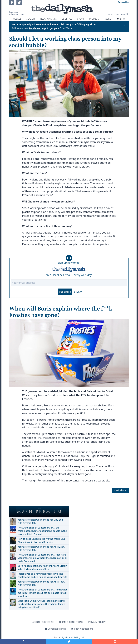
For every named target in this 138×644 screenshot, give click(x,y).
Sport (81, 19)
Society (31, 19)
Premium (94, 19)
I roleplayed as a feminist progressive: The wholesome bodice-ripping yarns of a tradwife (42, 575)
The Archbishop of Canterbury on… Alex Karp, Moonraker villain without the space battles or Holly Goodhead (42, 558)
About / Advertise (43, 622)
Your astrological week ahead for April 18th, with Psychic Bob (41, 583)
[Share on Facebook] (23, 641)
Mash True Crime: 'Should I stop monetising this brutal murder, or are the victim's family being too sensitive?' (41, 604)
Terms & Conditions (71, 622)
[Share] (115, 641)
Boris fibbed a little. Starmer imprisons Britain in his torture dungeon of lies (42, 567)
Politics (17, 19)
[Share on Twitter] (69, 641)
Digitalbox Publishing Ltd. (73, 637)
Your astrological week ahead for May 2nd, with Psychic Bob (40, 521)
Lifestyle (67, 19)
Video (108, 19)
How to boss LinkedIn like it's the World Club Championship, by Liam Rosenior (42, 540)
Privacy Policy (97, 622)
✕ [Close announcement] (124, 25)
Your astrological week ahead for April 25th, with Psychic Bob (41, 548)
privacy (78, 292)
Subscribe (65, 292)
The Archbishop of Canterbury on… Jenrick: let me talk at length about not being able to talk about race (42, 593)
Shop (121, 19)
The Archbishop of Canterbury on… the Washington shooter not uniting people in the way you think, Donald (42, 531)
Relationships (49, 19)
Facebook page (38, 28)
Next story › (120, 490)
